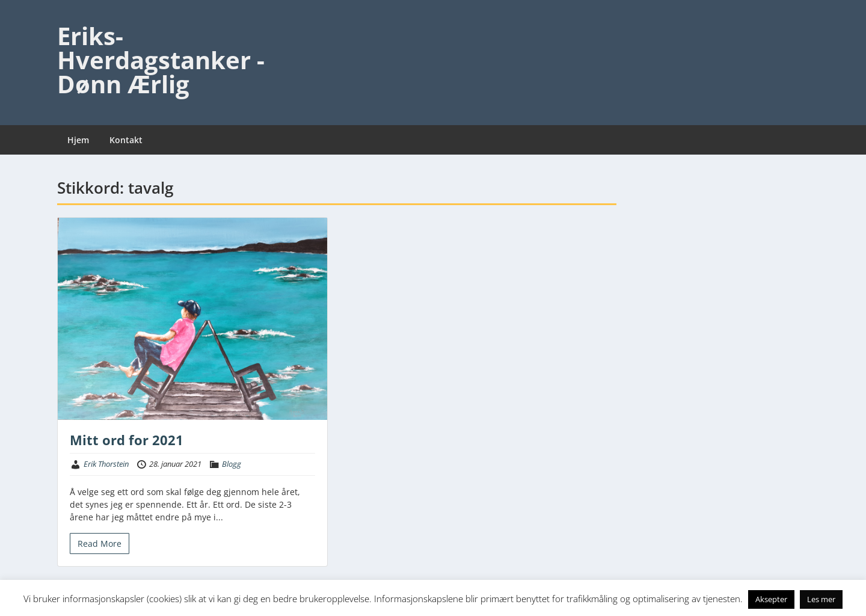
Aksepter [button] (771, 599)
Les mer (821, 599)
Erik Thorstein (106, 464)
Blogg (232, 464)
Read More (100, 544)
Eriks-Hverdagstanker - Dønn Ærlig (161, 60)
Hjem (78, 140)
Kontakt (126, 140)
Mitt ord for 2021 (127, 440)
